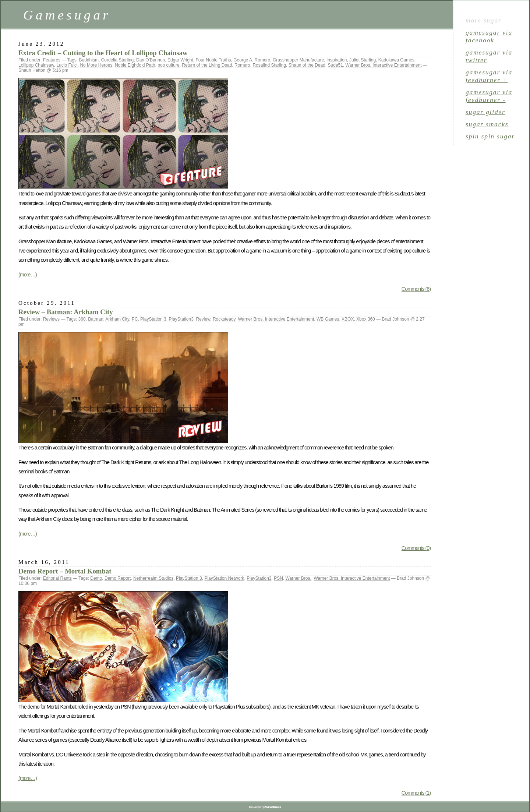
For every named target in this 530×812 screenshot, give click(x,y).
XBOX (348, 319)
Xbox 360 (366, 319)
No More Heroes (96, 65)
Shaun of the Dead (307, 65)
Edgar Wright (180, 60)
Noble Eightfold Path (135, 65)
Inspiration (337, 60)
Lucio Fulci (67, 65)
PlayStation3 (181, 319)
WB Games (328, 319)
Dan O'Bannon (151, 60)
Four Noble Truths (213, 60)
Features (52, 60)
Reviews (51, 319)
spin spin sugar (490, 136)
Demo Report (118, 578)
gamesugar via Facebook (489, 36)
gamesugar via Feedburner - (489, 96)
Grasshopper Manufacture (298, 60)
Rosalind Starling (269, 65)
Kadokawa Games (396, 60)
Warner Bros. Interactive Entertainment (384, 65)
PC (135, 319)
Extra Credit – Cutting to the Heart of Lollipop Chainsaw (103, 53)
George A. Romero (252, 60)
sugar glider (485, 112)
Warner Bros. (298, 578)
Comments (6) (416, 289)
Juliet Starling (363, 60)
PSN (278, 578)
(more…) (28, 275)
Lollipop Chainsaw (36, 65)
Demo (96, 578)
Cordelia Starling (118, 60)
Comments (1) (416, 793)
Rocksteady (224, 319)
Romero (242, 65)
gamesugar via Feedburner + (489, 76)
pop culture (168, 65)
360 (82, 319)
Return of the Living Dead (207, 65)
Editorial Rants (57, 578)
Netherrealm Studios (153, 578)
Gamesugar (67, 15)
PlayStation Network (224, 578)
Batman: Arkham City (109, 319)
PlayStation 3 (153, 319)
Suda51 (335, 65)
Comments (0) (416, 548)
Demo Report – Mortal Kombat (65, 571)
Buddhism (89, 60)
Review (203, 319)
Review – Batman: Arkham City (66, 312)
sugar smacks (487, 124)
